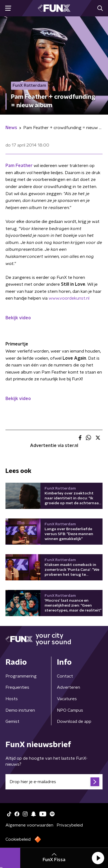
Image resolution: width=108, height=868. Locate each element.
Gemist (12, 721)
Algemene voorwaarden (29, 825)
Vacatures (67, 699)
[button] (98, 858)
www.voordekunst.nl (69, 298)
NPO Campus (70, 710)
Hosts (12, 699)
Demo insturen (20, 710)
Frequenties (17, 687)
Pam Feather (19, 166)
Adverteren (68, 687)
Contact (65, 676)
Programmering (21, 676)
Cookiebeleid (18, 839)
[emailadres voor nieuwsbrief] (54, 782)
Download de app (74, 721)
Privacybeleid (70, 825)
